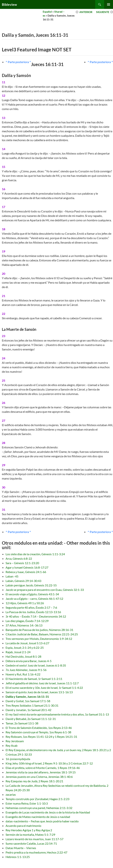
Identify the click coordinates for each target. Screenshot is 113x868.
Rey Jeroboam (15, 741)
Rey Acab (12, 745)
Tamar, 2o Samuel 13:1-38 (22, 723)
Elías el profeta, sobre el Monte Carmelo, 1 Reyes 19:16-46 (43, 768)
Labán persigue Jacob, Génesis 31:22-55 (31, 585)
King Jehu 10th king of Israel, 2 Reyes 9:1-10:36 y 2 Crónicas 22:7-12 (49, 763)
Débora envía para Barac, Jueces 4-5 (29, 661)
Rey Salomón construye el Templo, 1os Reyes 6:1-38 (38, 732)
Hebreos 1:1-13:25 (18, 857)
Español (47, 12)
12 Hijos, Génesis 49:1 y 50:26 (25, 603)
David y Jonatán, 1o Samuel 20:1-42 (28, 710)
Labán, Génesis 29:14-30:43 (23, 581)
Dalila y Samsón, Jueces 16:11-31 (27, 696)
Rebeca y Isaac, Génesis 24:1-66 (26, 572)
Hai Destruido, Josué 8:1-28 (23, 656)
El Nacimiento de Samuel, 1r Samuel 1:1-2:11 (34, 679)
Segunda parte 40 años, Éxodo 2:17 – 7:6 (31, 607)
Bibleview (9, 4)
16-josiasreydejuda (18, 759)
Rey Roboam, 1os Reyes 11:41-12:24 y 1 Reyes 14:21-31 (41, 737)
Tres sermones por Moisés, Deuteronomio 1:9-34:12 (39, 639)
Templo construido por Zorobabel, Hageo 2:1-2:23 (37, 799)
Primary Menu (109, 4)
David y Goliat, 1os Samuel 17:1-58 (28, 701)
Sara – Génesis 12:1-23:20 (22, 563)
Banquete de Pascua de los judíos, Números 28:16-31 (39, 630)
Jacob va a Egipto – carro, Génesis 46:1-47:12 (34, 599)
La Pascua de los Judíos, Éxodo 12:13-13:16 (33, 612)
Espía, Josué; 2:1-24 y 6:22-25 (25, 648)
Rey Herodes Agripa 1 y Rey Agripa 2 (29, 830)
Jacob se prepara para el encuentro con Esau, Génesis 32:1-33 (45, 590)
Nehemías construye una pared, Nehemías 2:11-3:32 (39, 808)
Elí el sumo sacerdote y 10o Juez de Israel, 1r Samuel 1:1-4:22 (44, 688)
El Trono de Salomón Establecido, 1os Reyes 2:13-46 (39, 728)
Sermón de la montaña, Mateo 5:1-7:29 (30, 835)
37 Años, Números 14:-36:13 (24, 625)
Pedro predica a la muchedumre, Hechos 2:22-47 (36, 852)
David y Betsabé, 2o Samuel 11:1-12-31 (31, 719)
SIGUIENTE (103, 12)
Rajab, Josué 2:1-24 (18, 652)
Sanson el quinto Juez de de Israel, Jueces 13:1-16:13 (39, 692)
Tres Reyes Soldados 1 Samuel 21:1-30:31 (32, 705)
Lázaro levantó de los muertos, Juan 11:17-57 (34, 839)
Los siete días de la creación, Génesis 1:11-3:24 (35, 554)
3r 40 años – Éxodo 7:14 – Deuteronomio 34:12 (36, 616)
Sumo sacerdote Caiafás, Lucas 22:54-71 (31, 843)
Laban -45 (12, 576)
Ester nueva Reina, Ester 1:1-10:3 (27, 803)
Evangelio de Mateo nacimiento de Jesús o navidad (38, 817)
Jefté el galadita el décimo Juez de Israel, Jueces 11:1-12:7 (42, 683)
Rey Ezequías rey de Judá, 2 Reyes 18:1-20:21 (34, 781)
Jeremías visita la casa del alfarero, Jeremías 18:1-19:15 (41, 772)
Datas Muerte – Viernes (21, 848)
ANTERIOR (86, 12)
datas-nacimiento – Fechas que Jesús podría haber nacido (42, 821)
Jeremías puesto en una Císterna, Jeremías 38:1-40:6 (39, 777)
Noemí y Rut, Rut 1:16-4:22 (23, 674)
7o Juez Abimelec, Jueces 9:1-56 (26, 670)
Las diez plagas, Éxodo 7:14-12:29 (27, 621)
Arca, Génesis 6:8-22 (19, 558)
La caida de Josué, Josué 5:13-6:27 (27, 643)
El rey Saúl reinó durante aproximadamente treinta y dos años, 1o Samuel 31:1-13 (57, 714)
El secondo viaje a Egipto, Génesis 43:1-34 (32, 594)
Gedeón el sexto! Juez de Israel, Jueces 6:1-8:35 (36, 665)
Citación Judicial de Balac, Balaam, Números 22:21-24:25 (42, 634)
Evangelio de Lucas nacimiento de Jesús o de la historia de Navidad (48, 812)
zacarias (11, 794)
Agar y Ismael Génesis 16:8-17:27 (27, 567)
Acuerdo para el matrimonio (23, 826)
